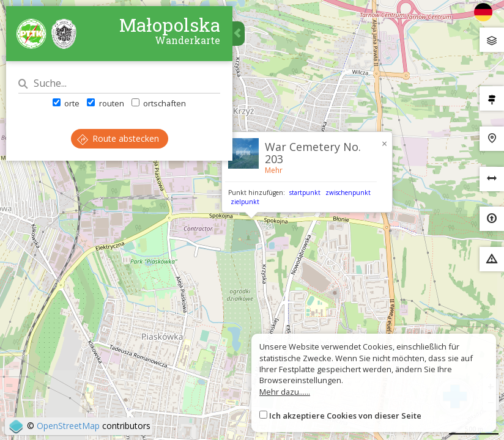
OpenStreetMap (68, 426)
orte (66, 103)
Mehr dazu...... (285, 392)
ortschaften (159, 103)
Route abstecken (118, 138)
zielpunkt (245, 202)
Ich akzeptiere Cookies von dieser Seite (345, 416)
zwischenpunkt (348, 193)
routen (105, 103)
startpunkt (305, 193)
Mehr (274, 170)
